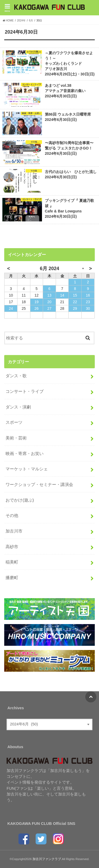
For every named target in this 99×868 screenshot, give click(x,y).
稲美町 (12, 562)
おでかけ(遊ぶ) (20, 500)
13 (49, 295)
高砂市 (12, 547)
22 (75, 302)
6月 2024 (49, 269)
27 (49, 308)
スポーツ (14, 422)
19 (37, 302)
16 (88, 295)
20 (49, 302)
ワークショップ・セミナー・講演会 (39, 484)
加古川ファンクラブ (47, 859)
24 (11, 308)
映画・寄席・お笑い (25, 453)
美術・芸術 (16, 438)
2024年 (21, 21)
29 (75, 308)
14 (62, 295)
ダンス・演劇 (18, 407)
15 (75, 295)
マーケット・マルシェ (27, 469)
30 (88, 308)
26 (37, 308)
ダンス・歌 (16, 376)
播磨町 (12, 578)
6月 (31, 21)
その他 (12, 515)
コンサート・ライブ (25, 391)
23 (88, 302)
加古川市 (14, 531)
